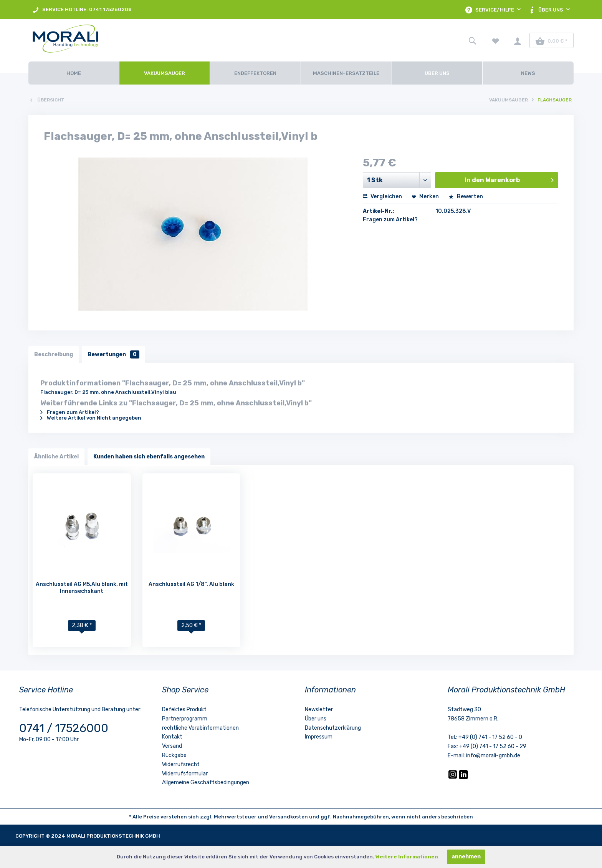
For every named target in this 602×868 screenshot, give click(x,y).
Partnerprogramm (185, 719)
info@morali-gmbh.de (493, 756)
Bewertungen (113, 354)
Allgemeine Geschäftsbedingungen (206, 783)
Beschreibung (54, 354)
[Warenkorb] (552, 40)
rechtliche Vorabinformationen (200, 728)
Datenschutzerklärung (333, 728)
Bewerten (466, 197)
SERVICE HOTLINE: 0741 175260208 (82, 10)
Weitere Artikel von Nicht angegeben (91, 418)
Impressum (319, 737)
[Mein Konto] (518, 40)
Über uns (316, 719)
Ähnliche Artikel (56, 457)
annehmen (466, 857)
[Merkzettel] (496, 40)
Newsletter (319, 710)
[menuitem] (82, 10)
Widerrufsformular (185, 774)
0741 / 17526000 (64, 728)
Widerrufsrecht (181, 764)
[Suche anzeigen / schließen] (472, 40)
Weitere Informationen (407, 857)
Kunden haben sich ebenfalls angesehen (149, 457)
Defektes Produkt (184, 710)
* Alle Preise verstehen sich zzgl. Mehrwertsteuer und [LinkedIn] (199, 817)
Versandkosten (289, 817)
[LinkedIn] (463, 778)
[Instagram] (453, 778)
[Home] (74, 73)
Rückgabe (174, 755)
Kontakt (172, 737)
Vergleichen (382, 197)
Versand (172, 746)
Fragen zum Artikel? (390, 220)
